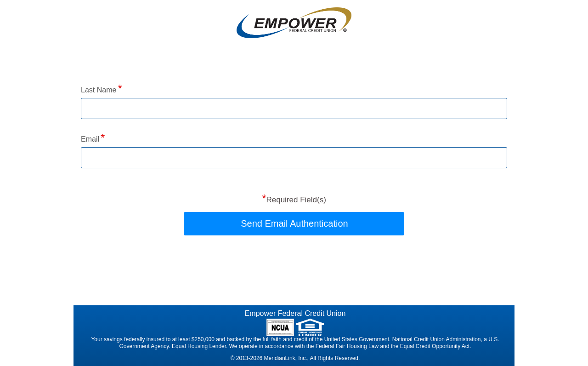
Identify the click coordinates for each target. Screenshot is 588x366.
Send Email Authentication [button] (294, 223)
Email (90, 139)
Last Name (99, 90)
